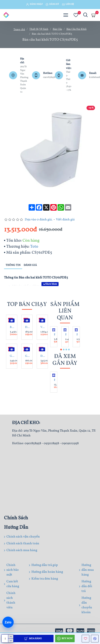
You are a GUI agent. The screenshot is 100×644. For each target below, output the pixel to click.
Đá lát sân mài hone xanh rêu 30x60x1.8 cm (43, 356)
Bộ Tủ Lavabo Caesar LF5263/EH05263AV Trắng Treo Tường (12, 327)
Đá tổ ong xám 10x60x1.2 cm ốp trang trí (28, 327)
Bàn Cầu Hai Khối (76, 29)
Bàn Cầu (57, 29)
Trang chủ (19, 30)
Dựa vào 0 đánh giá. (39, 220)
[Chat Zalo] (8, 622)
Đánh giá (30, 265)
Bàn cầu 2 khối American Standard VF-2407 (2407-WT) (55, 335)
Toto (34, 247)
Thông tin (13, 265)
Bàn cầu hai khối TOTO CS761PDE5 (55, 380)
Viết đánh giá (65, 220)
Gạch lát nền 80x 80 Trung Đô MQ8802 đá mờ (12, 356)
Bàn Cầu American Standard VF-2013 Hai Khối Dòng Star (77, 335)
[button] (61, 350)
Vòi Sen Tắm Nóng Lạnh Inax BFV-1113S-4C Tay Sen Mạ (43, 327)
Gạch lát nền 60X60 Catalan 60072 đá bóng (28, 356)
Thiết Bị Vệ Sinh (39, 29)
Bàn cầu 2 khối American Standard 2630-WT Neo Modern (66, 335)
